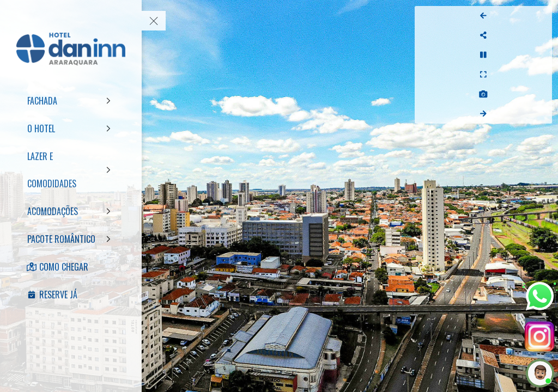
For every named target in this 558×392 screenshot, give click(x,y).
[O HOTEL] (71, 128)
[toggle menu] (154, 21)
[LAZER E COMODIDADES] (71, 170)
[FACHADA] (71, 101)
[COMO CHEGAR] (71, 267)
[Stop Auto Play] (541, 55)
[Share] (541, 35)
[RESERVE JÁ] (71, 295)
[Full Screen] (541, 75)
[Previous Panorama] (541, 16)
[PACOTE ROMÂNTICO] (71, 239)
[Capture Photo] (541, 94)
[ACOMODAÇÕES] (71, 211)
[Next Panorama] (541, 114)
